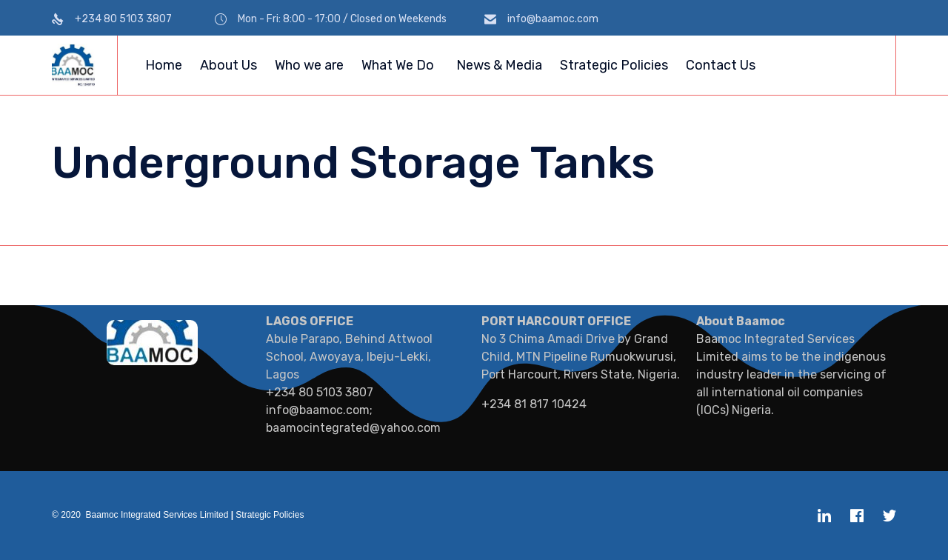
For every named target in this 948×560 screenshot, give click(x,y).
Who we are (309, 65)
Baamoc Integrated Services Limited (157, 515)
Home (164, 65)
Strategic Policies (614, 65)
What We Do (398, 65)
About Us (228, 65)
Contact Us (721, 65)
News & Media (499, 65)
